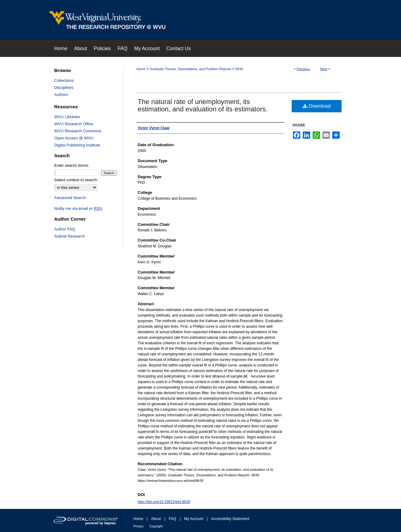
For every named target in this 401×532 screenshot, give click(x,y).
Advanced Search (70, 198)
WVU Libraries (67, 117)
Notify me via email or (78, 208)
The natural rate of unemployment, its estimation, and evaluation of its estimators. (203, 105)
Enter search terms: (72, 165)
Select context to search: (76, 180)
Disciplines (64, 88)
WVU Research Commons (78, 131)
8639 (239, 69)
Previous (303, 69)
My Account (194, 519)
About (156, 519)
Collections (64, 80)
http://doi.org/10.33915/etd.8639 (164, 502)
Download (317, 106)
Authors (61, 95)
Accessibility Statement (230, 519)
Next (324, 69)
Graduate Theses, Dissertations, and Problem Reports (190, 69)
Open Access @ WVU (74, 138)
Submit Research (70, 236)
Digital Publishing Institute (77, 145)
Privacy (138, 526)
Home (141, 69)
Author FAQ (65, 229)
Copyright (156, 526)
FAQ (172, 519)
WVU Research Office (74, 124)
